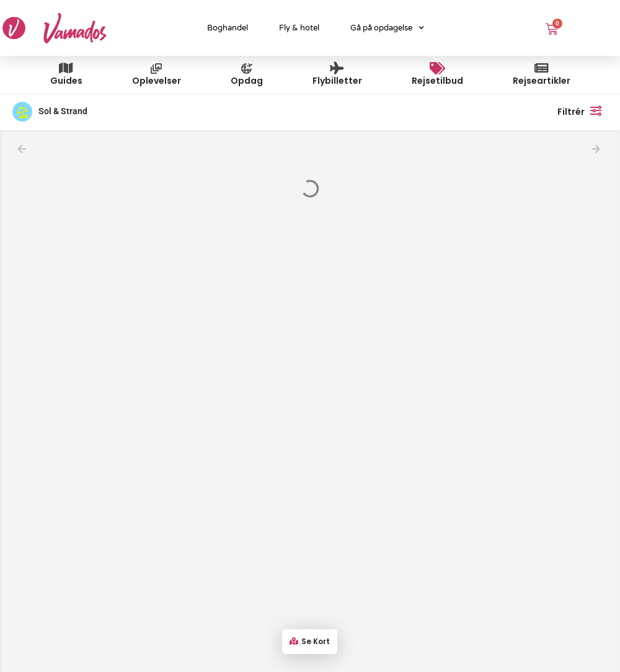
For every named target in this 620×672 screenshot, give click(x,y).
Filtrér (582, 110)
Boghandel (228, 28)
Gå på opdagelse (387, 28)
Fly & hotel (299, 28)
